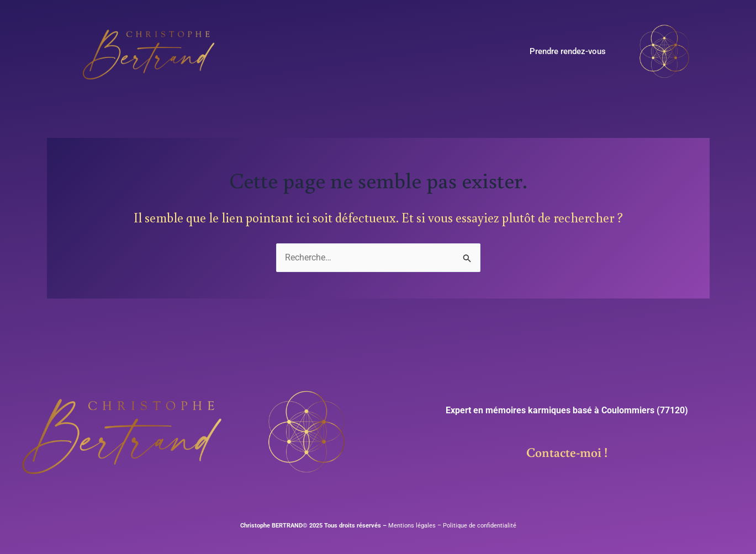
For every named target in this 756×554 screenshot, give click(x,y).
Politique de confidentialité (480, 526)
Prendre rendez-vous (568, 51)
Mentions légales (411, 526)
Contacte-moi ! (567, 452)
